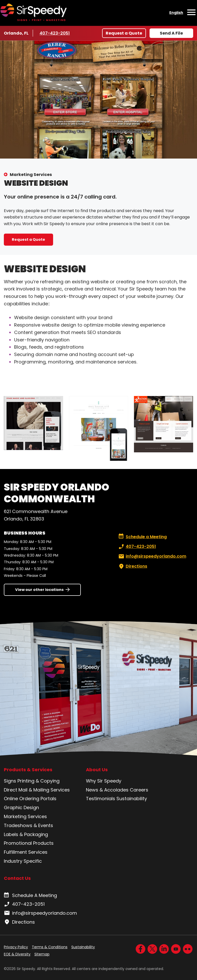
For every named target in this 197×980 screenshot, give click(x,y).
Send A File (171, 33)
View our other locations (39, 590)
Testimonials (101, 799)
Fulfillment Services (26, 852)
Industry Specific (23, 861)
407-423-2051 (55, 33)
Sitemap (42, 954)
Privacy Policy (16, 947)
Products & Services (28, 770)
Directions (132, 566)
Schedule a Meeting (143, 537)
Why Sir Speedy (104, 781)
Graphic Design (21, 807)
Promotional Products (29, 843)
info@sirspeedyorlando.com (152, 556)
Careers (139, 790)
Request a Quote (124, 33)
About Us (97, 770)
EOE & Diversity (17, 954)
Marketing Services (31, 175)
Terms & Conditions (50, 947)
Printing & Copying (38, 781)
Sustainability (132, 799)
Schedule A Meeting (30, 895)
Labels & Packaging (26, 834)
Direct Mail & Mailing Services (37, 790)
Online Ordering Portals (30, 799)
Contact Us (17, 878)
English (176, 13)
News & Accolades (107, 790)
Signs (10, 781)
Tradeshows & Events (28, 825)
